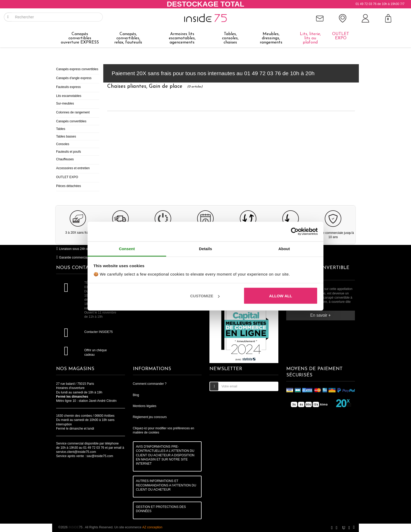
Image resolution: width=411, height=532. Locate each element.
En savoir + (321, 315)
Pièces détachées (69, 186)
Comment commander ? (150, 384)
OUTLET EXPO (67, 177)
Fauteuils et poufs (69, 152)
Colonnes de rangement (73, 112)
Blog (136, 395)
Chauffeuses (65, 159)
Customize (205, 296)
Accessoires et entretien (73, 168)
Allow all (281, 296)
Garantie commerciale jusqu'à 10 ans (83, 257)
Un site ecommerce (138, 527)
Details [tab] (206, 248)
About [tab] (284, 248)
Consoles (63, 144)
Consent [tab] (127, 248)
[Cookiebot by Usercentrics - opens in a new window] (295, 232)
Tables (61, 129)
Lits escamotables (69, 96)
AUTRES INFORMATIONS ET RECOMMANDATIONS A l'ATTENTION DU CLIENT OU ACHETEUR (166, 485)
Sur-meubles (65, 103)
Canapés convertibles (71, 121)
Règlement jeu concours (150, 417)
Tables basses (66, 136)
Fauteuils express (68, 87)
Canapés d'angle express (74, 78)
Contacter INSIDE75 (98, 332)
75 (76, 527)
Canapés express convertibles (77, 69)
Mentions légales (145, 406)
